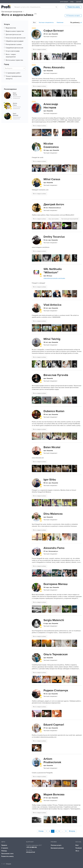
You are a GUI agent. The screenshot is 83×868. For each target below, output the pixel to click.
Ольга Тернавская (56, 654)
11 (66, 831)
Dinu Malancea (53, 514)
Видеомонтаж (11, 28)
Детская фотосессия (13, 34)
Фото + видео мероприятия (11, 56)
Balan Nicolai (52, 447)
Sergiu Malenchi (54, 620)
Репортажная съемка (14, 44)
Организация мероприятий (70, 219)
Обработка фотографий (15, 41)
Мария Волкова (54, 794)
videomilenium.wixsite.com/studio (54, 278)
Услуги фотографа (13, 51)
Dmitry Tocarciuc (54, 237)
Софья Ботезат (54, 31)
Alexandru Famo (54, 548)
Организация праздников (13, 12)
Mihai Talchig (52, 339)
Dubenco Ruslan (54, 411)
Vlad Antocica (52, 305)
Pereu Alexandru (54, 67)
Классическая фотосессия (16, 38)
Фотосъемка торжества (14, 60)
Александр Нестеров (51, 106)
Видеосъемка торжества (15, 31)
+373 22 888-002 (31, 847)
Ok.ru (77, 850)
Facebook (79, 848)
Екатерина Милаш (56, 584)
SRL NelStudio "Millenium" (53, 271)
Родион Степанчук (56, 690)
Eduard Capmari (54, 725)
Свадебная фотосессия (14, 48)
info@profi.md (31, 852)
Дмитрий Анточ (54, 204)
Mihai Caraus (52, 179)
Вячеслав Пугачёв (56, 375)
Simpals (9, 863)
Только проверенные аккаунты (14, 77)
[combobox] (35, 7)
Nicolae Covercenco (51, 145)
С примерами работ (13, 73)
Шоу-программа (54, 219)
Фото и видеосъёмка (39, 49)
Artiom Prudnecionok (52, 761)
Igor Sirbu (50, 480)
